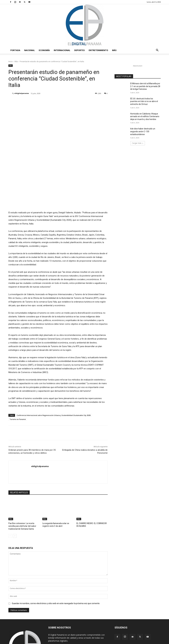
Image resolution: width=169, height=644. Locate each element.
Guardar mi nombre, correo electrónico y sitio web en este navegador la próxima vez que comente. (56, 574)
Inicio (11, 61)
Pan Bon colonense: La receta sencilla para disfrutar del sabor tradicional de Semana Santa (24, 497)
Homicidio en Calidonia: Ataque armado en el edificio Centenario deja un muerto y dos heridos (145, 116)
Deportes (80, 50)
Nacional (30, 50)
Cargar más (138, 143)
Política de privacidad (138, 641)
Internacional (62, 50)
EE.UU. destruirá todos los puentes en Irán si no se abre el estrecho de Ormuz (144, 101)
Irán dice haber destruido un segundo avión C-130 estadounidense (143, 131)
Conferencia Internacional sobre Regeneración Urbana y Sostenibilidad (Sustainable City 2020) (54, 387)
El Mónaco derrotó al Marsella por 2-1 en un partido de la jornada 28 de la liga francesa (145, 86)
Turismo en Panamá (18, 391)
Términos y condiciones (117, 641)
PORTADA (15, 50)
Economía (44, 50)
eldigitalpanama (22, 93)
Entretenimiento (98, 50)
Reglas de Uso (155, 641)
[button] (157, 51)
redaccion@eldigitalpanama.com (76, 618)
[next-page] (15, 507)
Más (114, 50)
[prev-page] (10, 507)
